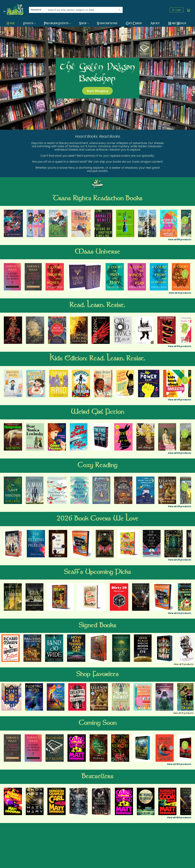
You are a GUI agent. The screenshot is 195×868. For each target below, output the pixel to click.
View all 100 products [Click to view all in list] (179, 764)
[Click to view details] (13, 223)
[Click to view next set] (185, 220)
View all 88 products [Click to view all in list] (180, 240)
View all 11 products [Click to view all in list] (184, 664)
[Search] (120, 10)
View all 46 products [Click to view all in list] (180, 506)
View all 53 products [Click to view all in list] (180, 453)
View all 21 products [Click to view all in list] (180, 293)
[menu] (97, 23)
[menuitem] (11, 23)
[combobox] (38, 10)
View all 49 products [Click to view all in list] (180, 400)
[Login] (177, 10)
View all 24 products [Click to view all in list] (180, 613)
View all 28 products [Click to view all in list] (180, 560)
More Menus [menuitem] (177, 23)
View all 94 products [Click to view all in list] (180, 346)
